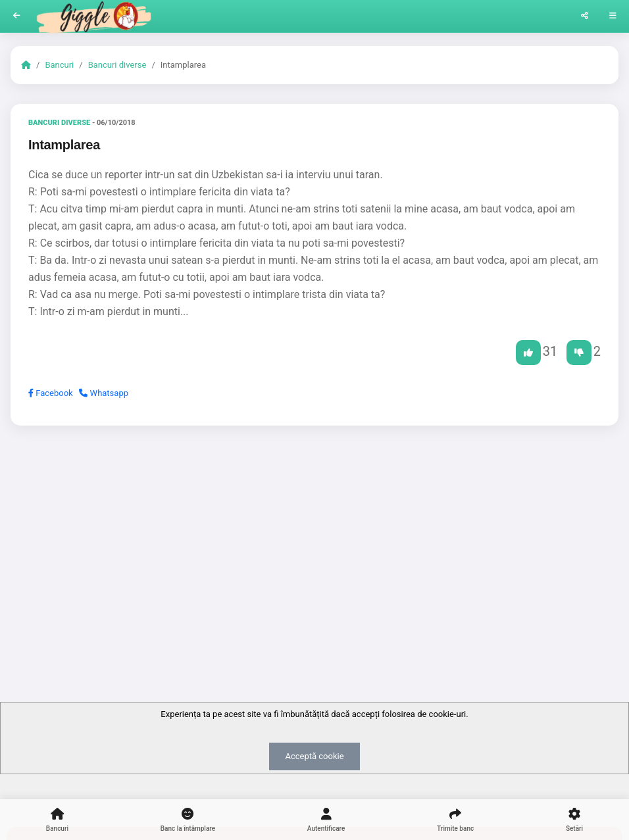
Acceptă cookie (314, 756)
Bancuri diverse (117, 65)
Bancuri (59, 65)
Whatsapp (104, 393)
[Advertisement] (314, 537)
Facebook (51, 393)
